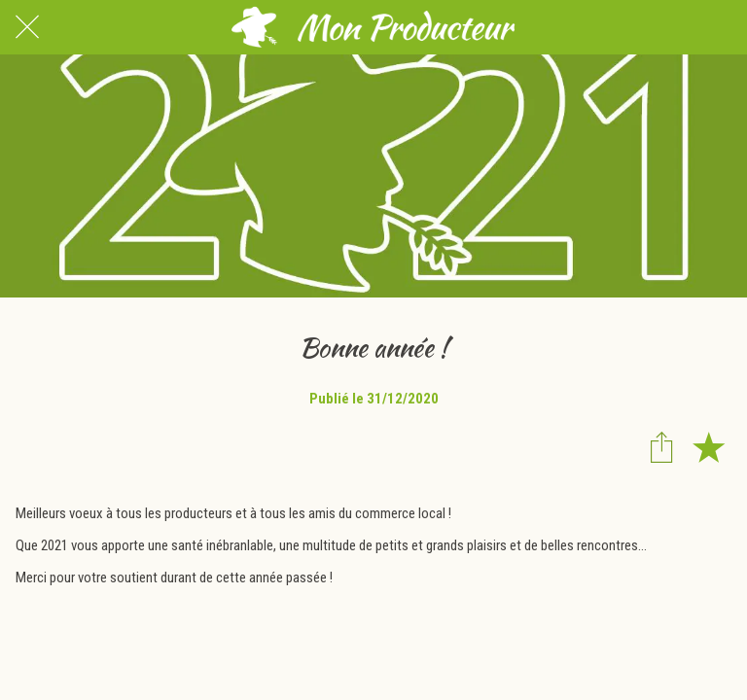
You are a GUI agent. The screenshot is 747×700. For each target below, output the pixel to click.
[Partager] (661, 446)
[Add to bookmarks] (708, 446)
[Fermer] (27, 27)
